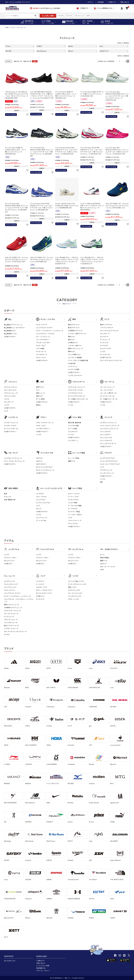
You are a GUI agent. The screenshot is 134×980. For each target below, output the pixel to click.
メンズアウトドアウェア (107, 458)
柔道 (6, 494)
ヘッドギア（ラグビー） (43, 429)
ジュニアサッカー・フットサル (45, 334)
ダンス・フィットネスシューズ (45, 470)
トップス (7, 555)
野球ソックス (72, 587)
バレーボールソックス (75, 593)
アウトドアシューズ (106, 470)
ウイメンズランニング (11, 584)
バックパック (40, 581)
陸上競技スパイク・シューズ (13, 325)
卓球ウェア (40, 396)
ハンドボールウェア (10, 426)
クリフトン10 (69, 16)
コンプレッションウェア (43, 503)
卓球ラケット (40, 387)
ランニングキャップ (106, 440)
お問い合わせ (125, 2)
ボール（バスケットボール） (77, 396)
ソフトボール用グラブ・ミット (77, 334)
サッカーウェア (41, 345)
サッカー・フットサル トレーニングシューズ (50, 331)
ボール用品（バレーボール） (109, 399)
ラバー (38, 390)
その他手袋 (72, 363)
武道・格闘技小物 (10, 500)
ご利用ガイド (112, 2)
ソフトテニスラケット (107, 328)
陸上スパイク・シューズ (11, 625)
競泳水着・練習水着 (75, 423)
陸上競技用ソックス (10, 334)
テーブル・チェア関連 (75, 506)
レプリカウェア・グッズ (75, 393)
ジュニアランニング (10, 587)
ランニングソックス (106, 437)
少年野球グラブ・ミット (75, 331)
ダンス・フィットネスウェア (44, 467)
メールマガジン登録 (43, 966)
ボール (102, 555)
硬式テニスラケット (106, 325)
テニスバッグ (104, 342)
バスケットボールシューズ (76, 387)
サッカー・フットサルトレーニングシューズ (17, 596)
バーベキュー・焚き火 (75, 515)
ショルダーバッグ (42, 587)
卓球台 (38, 405)
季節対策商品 (105, 558)
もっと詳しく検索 (48, 16)
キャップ (39, 509)
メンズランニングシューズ (108, 423)
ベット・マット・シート (75, 520)
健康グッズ (72, 461)
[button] (117, 61)
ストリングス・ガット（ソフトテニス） (111, 360)
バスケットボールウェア (76, 390)
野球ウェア (72, 351)
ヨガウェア (40, 458)
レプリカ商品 (40, 348)
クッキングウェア (74, 500)
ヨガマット (39, 461)
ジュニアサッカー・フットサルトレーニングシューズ (19, 600)
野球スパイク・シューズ (76, 348)
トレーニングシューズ (43, 337)
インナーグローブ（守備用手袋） (78, 360)
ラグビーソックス (74, 599)
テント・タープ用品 (74, 512)
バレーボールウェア (106, 390)
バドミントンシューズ (79, 16)
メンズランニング (9, 581)
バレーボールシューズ (107, 387)
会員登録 (101, 2)
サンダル (7, 634)
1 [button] (119, 61)
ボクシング (8, 497)
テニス (13, 27)
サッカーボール (41, 351)
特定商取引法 (41, 968)
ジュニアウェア (41, 500)
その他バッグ (40, 596)
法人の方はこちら (10, 961)
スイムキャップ (73, 431)
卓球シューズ (40, 393)
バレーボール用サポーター (109, 393)
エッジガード (104, 337)
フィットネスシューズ (11, 622)
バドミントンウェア (10, 396)
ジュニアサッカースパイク (44, 328)
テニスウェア (104, 345)
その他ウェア (8, 564)
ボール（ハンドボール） (11, 429)
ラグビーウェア (41, 426)
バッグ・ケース (73, 366)
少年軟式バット (73, 342)
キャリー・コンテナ (74, 494)
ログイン (91, 2)
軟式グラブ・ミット (74, 328)
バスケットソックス (74, 590)
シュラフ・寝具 (73, 503)
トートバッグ (40, 584)
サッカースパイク (42, 325)
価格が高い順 (27, 61)
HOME (7, 27)
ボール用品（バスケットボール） (78, 399)
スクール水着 (72, 429)
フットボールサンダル (43, 342)
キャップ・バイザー (106, 348)
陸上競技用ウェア (10, 331)
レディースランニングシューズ (110, 426)
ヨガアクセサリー (42, 464)
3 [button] (125, 61)
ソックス (103, 351)
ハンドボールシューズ (11, 423)
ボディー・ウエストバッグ (44, 590)
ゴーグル (71, 434)
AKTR (88, 16)
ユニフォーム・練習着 (75, 357)
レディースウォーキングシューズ (14, 461)
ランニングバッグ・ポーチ (108, 443)
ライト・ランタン (73, 523)
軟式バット (72, 340)
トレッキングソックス (75, 596)
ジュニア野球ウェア (74, 354)
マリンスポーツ (73, 440)
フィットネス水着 (73, 426)
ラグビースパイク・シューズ (45, 423)
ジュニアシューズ (42, 518)
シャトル (7, 399)
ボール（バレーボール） (107, 396)
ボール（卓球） (41, 399)
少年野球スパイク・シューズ (13, 608)
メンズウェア (40, 494)
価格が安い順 (18, 61)
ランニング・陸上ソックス (76, 581)
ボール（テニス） (105, 354)
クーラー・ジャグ (73, 497)
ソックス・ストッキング (75, 375)
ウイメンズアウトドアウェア (109, 461)
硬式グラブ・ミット (74, 325)
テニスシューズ (105, 340)
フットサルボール (42, 354)
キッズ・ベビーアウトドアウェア (110, 464)
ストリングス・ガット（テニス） (109, 331)
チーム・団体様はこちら (103, 8)
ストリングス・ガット (10, 390)
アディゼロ (61, 16)
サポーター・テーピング (108, 567)
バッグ (6, 411)
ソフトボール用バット (75, 345)
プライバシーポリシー (43, 971)
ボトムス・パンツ (9, 561)
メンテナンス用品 (74, 369)
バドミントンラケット (11, 387)
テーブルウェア (73, 509)
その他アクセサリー (10, 337)
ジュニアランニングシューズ (109, 429)
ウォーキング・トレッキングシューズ (15, 631)
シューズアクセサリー (43, 340)
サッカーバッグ (41, 357)
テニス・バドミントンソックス (77, 584)
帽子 (102, 482)
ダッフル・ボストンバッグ (44, 593)
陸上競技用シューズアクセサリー (15, 328)
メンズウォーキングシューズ (13, 458)
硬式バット (72, 337)
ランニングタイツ (106, 434)
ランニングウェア (106, 431)
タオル (102, 570)
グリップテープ (105, 334)
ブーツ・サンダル (41, 520)
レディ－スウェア (41, 497)
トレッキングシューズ (107, 473)
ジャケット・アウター (10, 558)
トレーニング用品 (74, 458)
